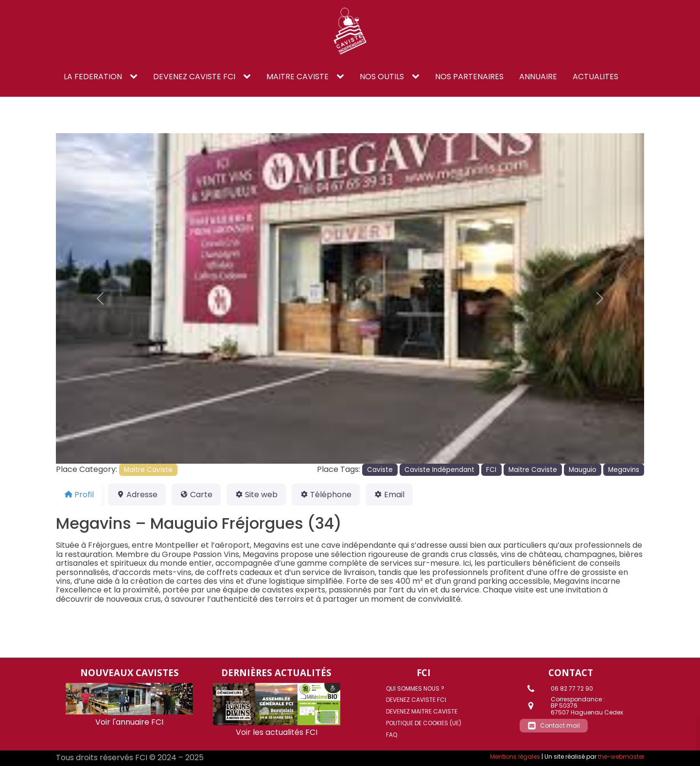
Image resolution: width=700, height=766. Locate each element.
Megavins (624, 470)
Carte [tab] (196, 495)
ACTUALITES (595, 77)
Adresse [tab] (137, 495)
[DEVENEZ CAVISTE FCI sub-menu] (249, 77)
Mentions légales (515, 757)
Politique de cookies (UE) (424, 723)
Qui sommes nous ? (415, 688)
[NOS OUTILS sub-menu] (418, 77)
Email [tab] (389, 495)
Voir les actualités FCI (277, 732)
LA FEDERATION (93, 77)
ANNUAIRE (538, 77)
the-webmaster (621, 757)
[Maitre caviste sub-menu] (342, 77)
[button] (100, 299)
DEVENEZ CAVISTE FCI (194, 77)
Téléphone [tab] (326, 495)
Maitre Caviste (148, 470)
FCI (491, 470)
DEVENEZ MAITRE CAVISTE (422, 711)
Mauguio (583, 470)
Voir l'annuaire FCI (129, 722)
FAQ (392, 735)
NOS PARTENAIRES (469, 77)
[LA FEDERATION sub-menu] (136, 77)
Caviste (380, 470)
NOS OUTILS (382, 77)
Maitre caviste (297, 77)
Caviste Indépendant (439, 470)
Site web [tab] (256, 495)
